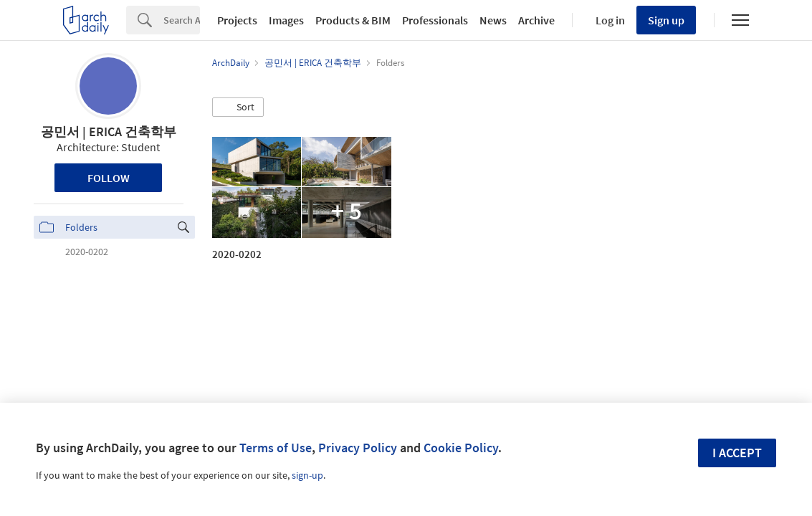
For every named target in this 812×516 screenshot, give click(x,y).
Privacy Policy (358, 448)
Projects (237, 20)
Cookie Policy (461, 448)
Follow (109, 178)
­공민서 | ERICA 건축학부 (109, 132)
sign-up (307, 475)
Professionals (435, 20)
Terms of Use (276, 448)
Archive (536, 20)
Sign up (666, 20)
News (493, 20)
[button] (238, 107)
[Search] (182, 20)
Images (286, 20)
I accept (737, 453)
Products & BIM (353, 20)
